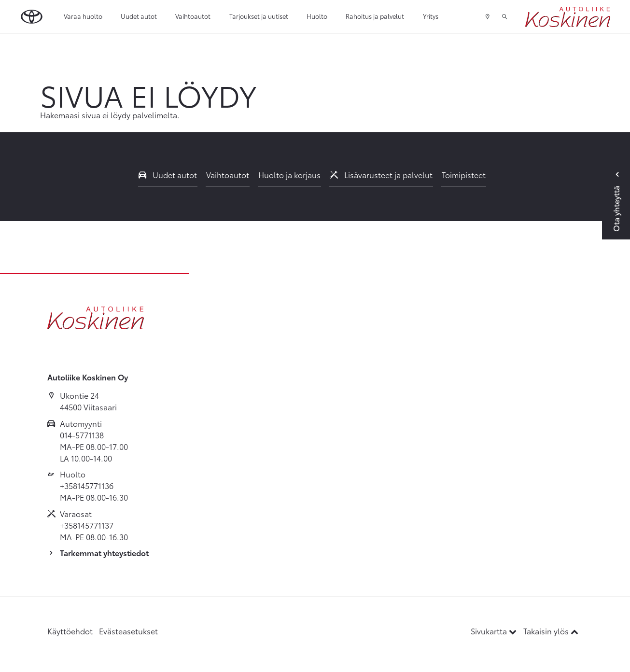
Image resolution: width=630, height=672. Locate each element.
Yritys (431, 16)
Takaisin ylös (551, 631)
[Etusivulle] (568, 17)
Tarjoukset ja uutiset (259, 16)
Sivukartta (495, 631)
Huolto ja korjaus (289, 175)
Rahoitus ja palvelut (375, 16)
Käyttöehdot (70, 631)
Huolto (317, 16)
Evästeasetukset (128, 631)
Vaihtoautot (193, 16)
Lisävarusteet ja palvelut (381, 175)
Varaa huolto (83, 16)
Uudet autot (139, 16)
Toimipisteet (464, 175)
